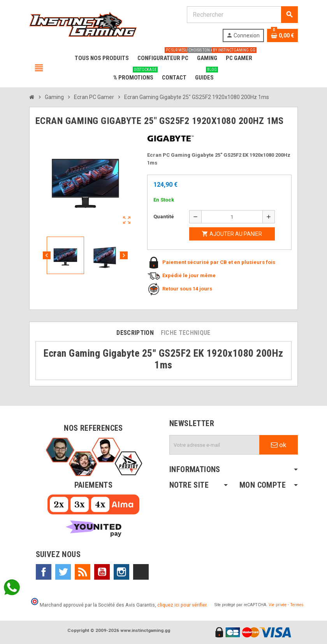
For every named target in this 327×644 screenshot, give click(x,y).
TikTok (141, 572)
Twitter (63, 572)
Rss (83, 572)
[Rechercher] (242, 15)
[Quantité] (232, 217)
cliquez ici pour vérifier (182, 605)
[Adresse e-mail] (214, 445)
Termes (297, 605)
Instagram (121, 572)
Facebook (44, 572)
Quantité (164, 217)
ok (279, 445)
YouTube (102, 572)
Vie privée (278, 605)
